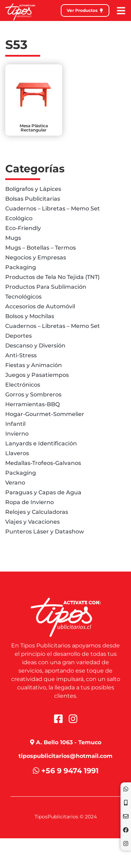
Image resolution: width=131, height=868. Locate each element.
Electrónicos (23, 385)
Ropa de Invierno (30, 502)
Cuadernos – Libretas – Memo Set (53, 209)
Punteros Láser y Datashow (45, 532)
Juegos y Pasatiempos (37, 375)
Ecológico (19, 218)
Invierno (17, 434)
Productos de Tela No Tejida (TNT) (52, 277)
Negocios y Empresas (36, 257)
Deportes (19, 336)
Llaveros (17, 453)
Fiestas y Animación (34, 365)
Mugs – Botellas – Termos (41, 248)
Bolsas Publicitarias (33, 199)
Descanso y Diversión (35, 346)
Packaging (21, 267)
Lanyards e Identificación (41, 443)
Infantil (15, 424)
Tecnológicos (23, 297)
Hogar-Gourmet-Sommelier (45, 414)
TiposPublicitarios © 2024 (66, 817)
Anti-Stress (21, 355)
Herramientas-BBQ (32, 404)
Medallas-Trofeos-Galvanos (43, 463)
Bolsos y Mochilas (30, 316)
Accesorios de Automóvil (40, 306)
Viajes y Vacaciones (32, 522)
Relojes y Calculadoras (37, 512)
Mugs (13, 238)
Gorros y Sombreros (33, 394)
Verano (15, 483)
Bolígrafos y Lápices (33, 189)
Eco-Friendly (23, 228)
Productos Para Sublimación (46, 287)
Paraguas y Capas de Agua (43, 492)
